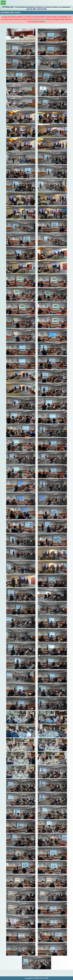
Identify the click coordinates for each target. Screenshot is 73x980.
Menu (3, 3)
